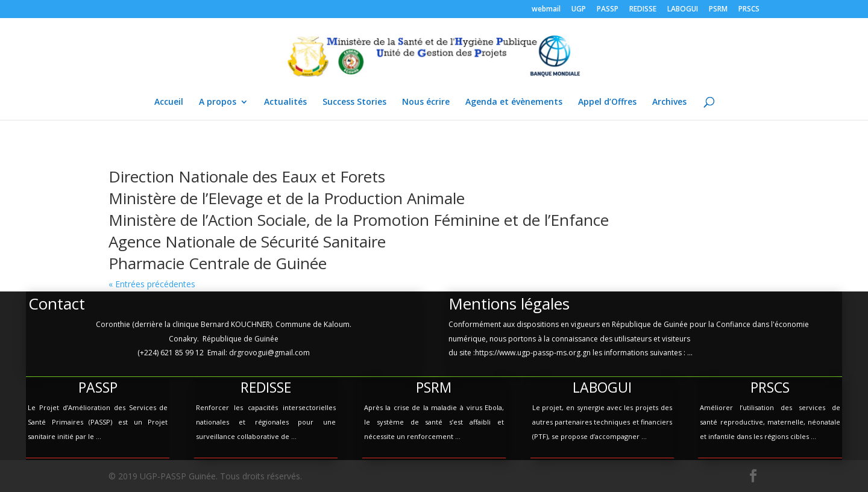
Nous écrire (426, 102)
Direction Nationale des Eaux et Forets (247, 176)
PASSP (608, 10)
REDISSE (643, 10)
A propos (218, 102)
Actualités (285, 102)
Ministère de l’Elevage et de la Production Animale (287, 198)
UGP (579, 10)
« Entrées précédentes (152, 284)
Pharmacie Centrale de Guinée (218, 263)
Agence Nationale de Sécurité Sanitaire (247, 241)
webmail (546, 10)
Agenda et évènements (514, 102)
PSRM (718, 10)
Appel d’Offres (607, 102)
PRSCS (749, 10)
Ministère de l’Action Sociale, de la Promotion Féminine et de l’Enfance (359, 220)
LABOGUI (683, 10)
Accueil (169, 102)
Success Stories (354, 102)
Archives (669, 102)
